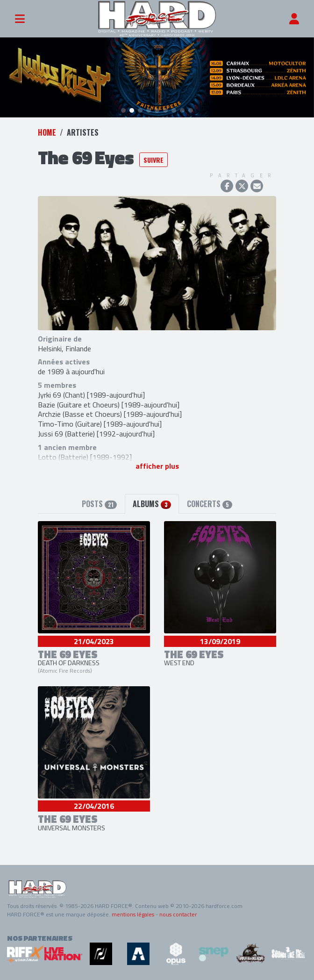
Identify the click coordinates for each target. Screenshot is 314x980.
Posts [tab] (99, 504)
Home (47, 132)
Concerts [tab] (210, 504)
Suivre (153, 160)
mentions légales (133, 914)
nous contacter (178, 914)
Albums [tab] (152, 504)
